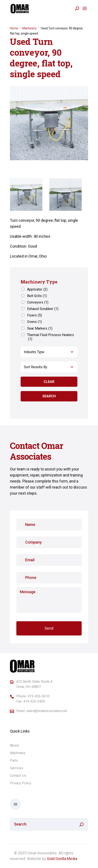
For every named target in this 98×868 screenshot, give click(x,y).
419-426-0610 (38, 696)
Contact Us (18, 776)
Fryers (34, 315)
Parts (14, 760)
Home (14, 28)
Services (17, 768)
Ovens (34, 322)
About (14, 745)
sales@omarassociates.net (47, 711)
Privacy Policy (21, 783)
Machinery (29, 28)
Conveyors (38, 302)
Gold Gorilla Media (62, 859)
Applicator (37, 289)
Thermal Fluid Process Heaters (51, 337)
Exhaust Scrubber (43, 309)
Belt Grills (37, 296)
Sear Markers (40, 328)
